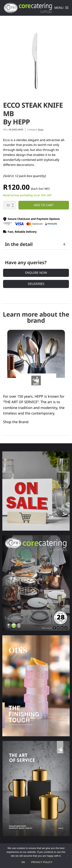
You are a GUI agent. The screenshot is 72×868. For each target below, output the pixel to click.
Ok (23, 862)
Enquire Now (36, 273)
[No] (67, 856)
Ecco (41, 129)
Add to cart (44, 205)
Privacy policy (42, 862)
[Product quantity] (10, 205)
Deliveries (36, 284)
